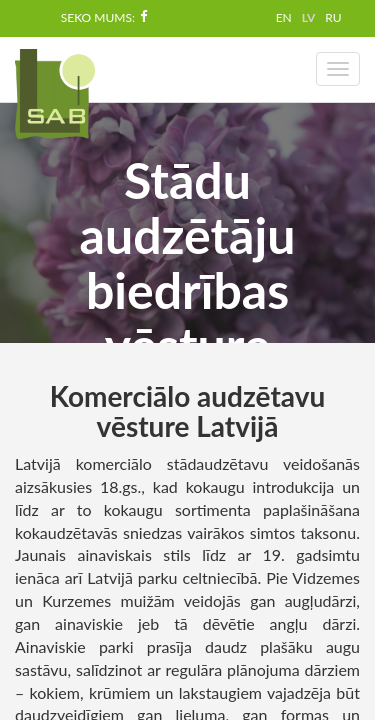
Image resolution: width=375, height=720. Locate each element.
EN (284, 17)
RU (333, 17)
